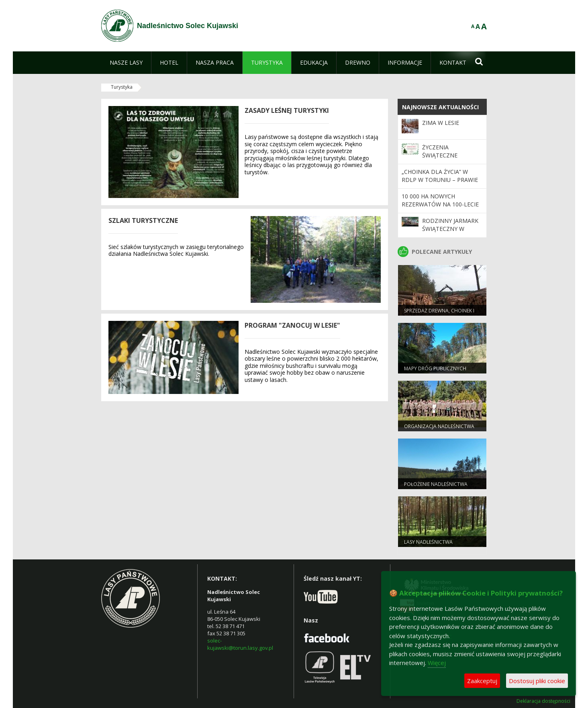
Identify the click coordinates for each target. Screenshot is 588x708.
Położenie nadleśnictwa (436, 484)
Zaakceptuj (482, 681)
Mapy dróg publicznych (435, 368)
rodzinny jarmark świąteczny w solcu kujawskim (450, 229)
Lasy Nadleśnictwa (428, 542)
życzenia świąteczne (440, 151)
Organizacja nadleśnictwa (439, 426)
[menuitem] (126, 63)
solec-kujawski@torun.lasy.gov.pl (240, 644)
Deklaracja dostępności (543, 701)
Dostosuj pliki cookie (537, 681)
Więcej (437, 663)
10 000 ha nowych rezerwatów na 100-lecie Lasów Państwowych (440, 204)
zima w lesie (441, 123)
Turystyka (122, 87)
